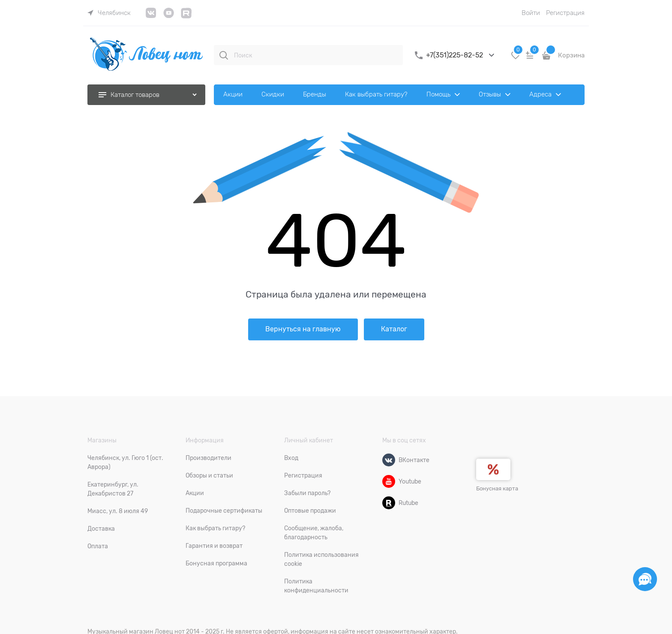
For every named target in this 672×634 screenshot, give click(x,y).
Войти (531, 13)
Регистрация (565, 13)
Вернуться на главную (303, 329)
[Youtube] (389, 481)
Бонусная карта (497, 488)
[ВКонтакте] (389, 460)
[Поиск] (224, 55)
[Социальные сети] (645, 579)
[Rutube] (389, 503)
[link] (109, 13)
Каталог (394, 329)
